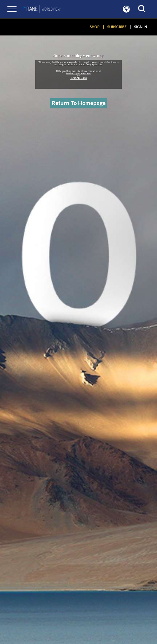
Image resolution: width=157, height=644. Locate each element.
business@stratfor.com (79, 74)
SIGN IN (141, 27)
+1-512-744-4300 (79, 78)
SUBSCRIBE (117, 27)
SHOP (95, 27)
